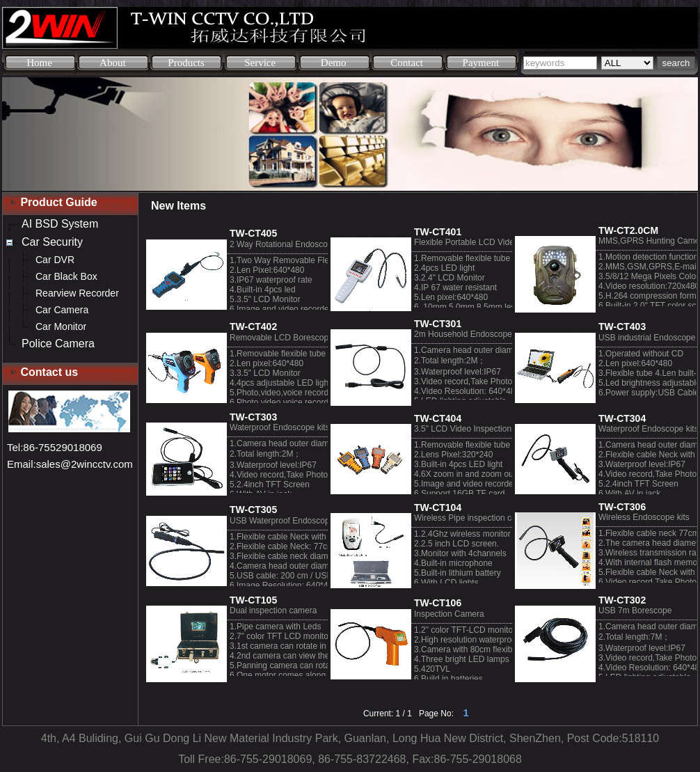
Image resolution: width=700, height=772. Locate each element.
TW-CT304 (622, 418)
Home (39, 63)
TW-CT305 (253, 510)
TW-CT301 (438, 324)
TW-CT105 (253, 600)
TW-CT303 (253, 417)
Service (260, 63)
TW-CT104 (438, 507)
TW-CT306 (622, 507)
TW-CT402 (253, 326)
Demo (334, 63)
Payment (481, 63)
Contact (407, 63)
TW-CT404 (438, 418)
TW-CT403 (622, 326)
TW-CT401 (438, 232)
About (113, 63)
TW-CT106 (438, 603)
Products (186, 63)
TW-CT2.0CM (628, 230)
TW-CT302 (622, 600)
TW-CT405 (253, 233)
